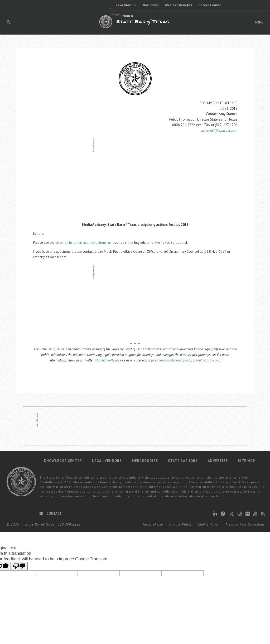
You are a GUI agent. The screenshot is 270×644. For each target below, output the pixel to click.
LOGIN (239, 5)
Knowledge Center (63, 461)
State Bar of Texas (40, 524)
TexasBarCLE (16, 5)
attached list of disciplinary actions (81, 243)
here (104, 482)
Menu (259, 22)
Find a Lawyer (201, 5)
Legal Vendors (107, 461)
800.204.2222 (69, 524)
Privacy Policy (180, 524)
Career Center (99, 5)
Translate (11, 15)
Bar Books (40, 5)
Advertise (218, 461)
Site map (247, 461)
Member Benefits (68, 5)
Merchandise (145, 461)
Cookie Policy (209, 524)
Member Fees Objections (245, 524)
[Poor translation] (19, 566)
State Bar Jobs (183, 461)
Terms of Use (153, 524)
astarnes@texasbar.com (219, 130)
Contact (51, 514)
